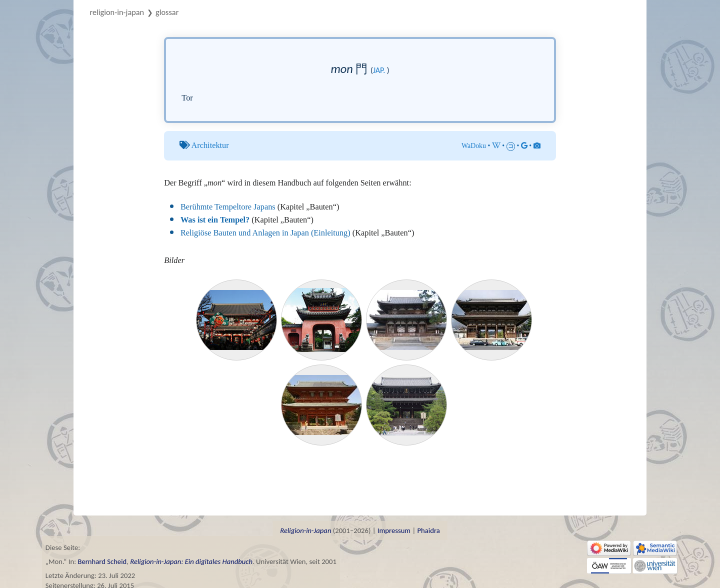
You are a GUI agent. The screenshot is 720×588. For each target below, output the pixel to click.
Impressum (394, 530)
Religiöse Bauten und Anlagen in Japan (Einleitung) (265, 233)
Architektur (210, 145)
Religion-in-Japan (117, 12)
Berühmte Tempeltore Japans (228, 207)
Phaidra (428, 530)
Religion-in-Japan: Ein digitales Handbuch (191, 561)
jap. (379, 70)
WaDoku (474, 146)
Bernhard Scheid (102, 561)
